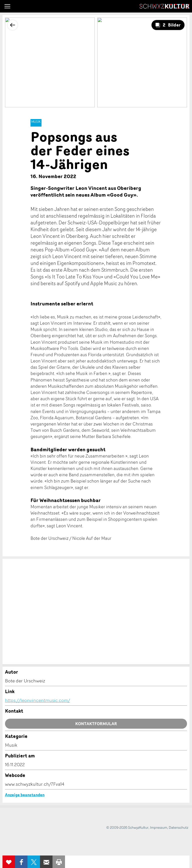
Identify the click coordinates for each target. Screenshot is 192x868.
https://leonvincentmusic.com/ (37, 700)
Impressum (159, 827)
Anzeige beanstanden (25, 795)
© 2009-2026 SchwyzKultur (127, 827)
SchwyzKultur (164, 6)
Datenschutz (178, 827)
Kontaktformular (96, 724)
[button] (7, 6)
